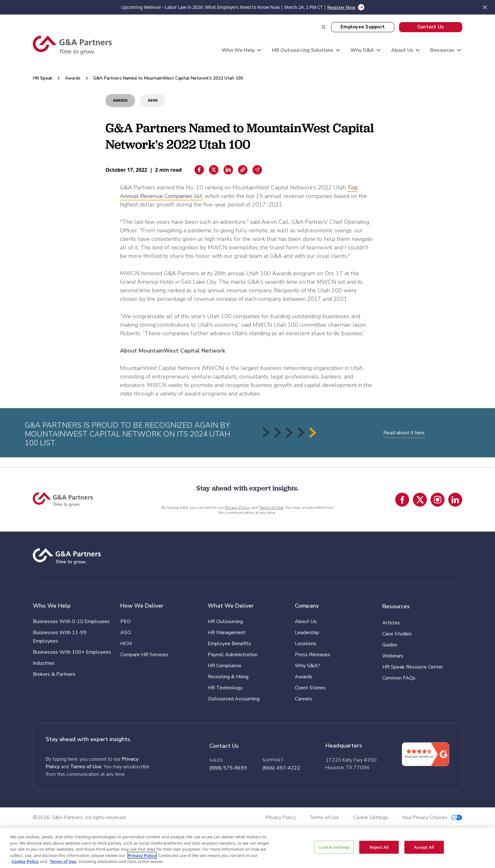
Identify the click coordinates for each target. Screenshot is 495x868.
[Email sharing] (257, 170)
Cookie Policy (25, 861)
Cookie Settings (334, 847)
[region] (247, 848)
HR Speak (43, 78)
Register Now (341, 7)
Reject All (379, 847)
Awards (73, 78)
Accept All (424, 847)
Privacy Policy (238, 508)
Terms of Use (271, 508)
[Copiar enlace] (243, 170)
